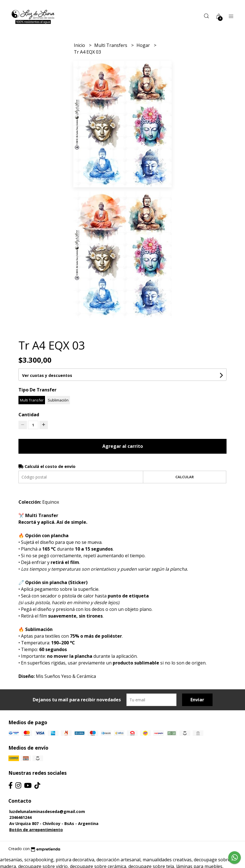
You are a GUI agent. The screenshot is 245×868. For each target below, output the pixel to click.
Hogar (144, 45)
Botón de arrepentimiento (36, 830)
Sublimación (58, 400)
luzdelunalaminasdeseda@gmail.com (47, 811)
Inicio (80, 45)
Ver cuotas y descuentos (47, 375)
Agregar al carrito (123, 446)
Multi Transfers (111, 45)
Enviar (197, 700)
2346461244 (20, 817)
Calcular (185, 477)
